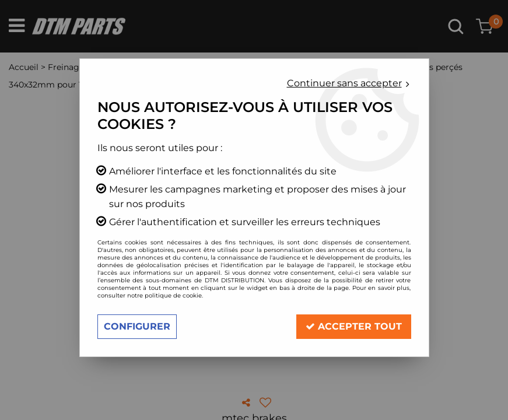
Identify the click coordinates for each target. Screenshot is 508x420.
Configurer (137, 326)
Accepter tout (354, 326)
